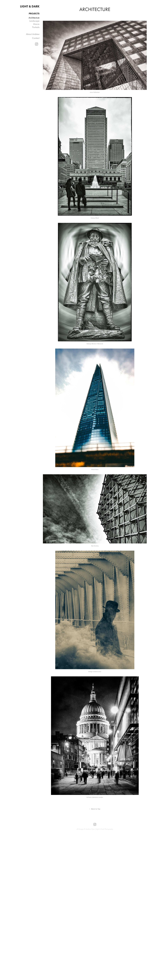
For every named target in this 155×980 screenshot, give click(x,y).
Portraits (36, 27)
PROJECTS (34, 13)
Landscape (34, 21)
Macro (36, 24)
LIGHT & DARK (30, 6)
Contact (36, 38)
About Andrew (33, 34)
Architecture (34, 18)
